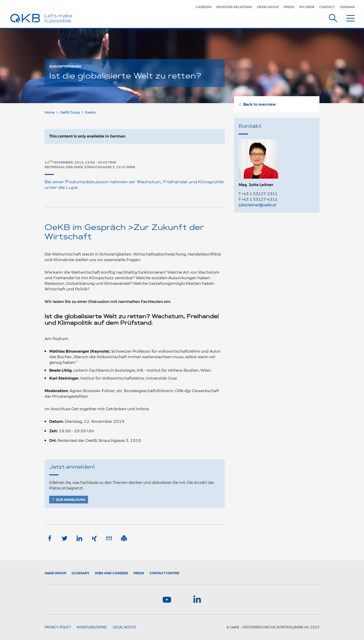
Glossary (80, 573)
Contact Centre (164, 573)
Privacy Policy (58, 627)
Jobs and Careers (111, 573)
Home (50, 112)
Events (90, 112)
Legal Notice (125, 627)
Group (55, 573)
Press (289, 7)
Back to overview (257, 104)
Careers (204, 7)
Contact (327, 7)
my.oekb (307, 7)
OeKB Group (268, 7)
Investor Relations (234, 7)
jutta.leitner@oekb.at (257, 205)
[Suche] (333, 17)
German (347, 7)
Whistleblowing (92, 627)
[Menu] (351, 17)
